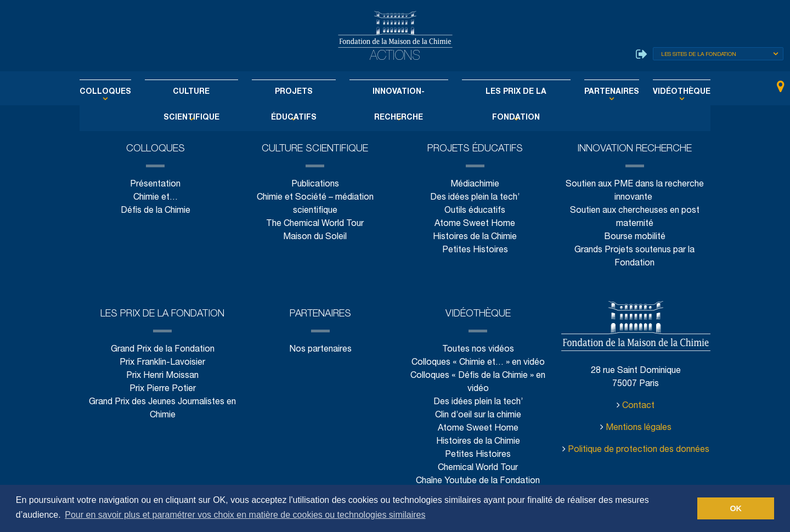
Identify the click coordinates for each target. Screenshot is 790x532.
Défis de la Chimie (155, 211)
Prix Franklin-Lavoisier (162, 363)
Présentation (155, 185)
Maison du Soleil (315, 237)
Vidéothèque (658, 92)
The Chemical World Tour (315, 224)
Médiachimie (475, 185)
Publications (315, 185)
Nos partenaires (320, 350)
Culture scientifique (205, 92)
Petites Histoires (475, 250)
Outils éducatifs (475, 211)
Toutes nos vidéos (478, 350)
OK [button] (736, 508)
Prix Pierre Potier (163, 389)
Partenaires (594, 92)
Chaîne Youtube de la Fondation (478, 481)
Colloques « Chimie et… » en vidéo (478, 363)
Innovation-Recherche (396, 92)
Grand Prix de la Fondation (163, 350)
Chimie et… (155, 198)
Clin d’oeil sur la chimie (478, 415)
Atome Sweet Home (475, 224)
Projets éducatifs (299, 92)
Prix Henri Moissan (162, 376)
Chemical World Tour (478, 468)
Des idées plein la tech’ (475, 198)
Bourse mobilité (635, 237)
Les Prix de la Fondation (505, 92)
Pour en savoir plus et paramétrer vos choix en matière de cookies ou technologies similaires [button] (245, 515)
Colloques (128, 92)
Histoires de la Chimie (475, 237)
